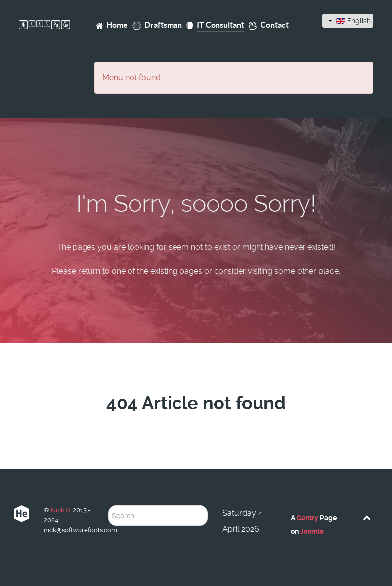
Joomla (312, 531)
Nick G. (62, 510)
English (349, 21)
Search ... (109, 506)
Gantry (307, 518)
